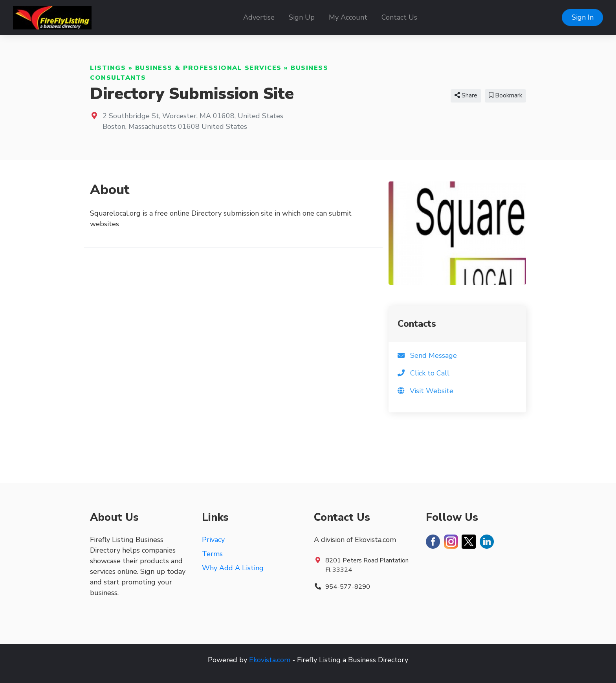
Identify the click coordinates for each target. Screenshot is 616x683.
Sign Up (302, 17)
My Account (348, 17)
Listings (108, 68)
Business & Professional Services (208, 68)
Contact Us (399, 17)
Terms (212, 554)
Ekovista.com (270, 660)
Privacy (213, 540)
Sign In (583, 17)
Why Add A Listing (233, 568)
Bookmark (505, 95)
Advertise (259, 17)
